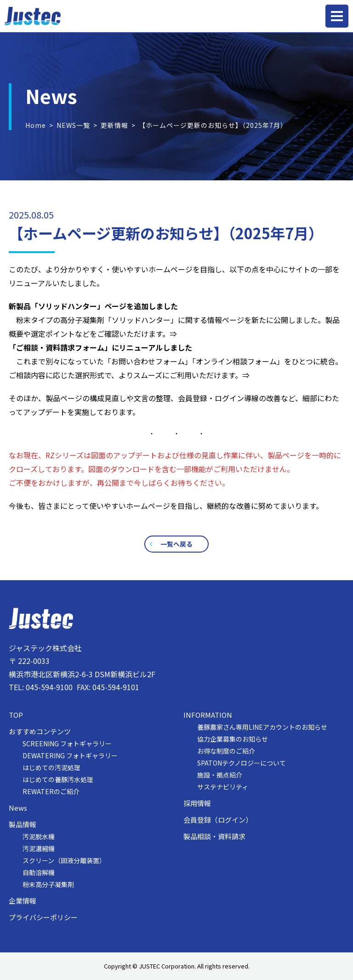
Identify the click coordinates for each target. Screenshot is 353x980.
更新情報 (114, 125)
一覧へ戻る (176, 544)
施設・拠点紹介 (220, 775)
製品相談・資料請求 (214, 836)
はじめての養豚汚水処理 (58, 779)
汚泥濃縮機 (39, 848)
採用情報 (197, 803)
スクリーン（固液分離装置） (64, 860)
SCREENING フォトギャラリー (67, 744)
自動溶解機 (39, 872)
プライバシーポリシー (43, 917)
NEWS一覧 (73, 125)
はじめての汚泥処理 (51, 767)
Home (36, 125)
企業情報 (23, 901)
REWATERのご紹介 (51, 791)
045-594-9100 (49, 687)
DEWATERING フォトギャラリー (70, 755)
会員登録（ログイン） (218, 820)
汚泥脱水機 (39, 836)
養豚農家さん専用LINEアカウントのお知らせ (262, 727)
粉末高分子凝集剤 (48, 884)
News (18, 808)
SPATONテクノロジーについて (242, 763)
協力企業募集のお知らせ (233, 739)
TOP (16, 715)
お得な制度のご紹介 (226, 751)
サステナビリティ (223, 787)
